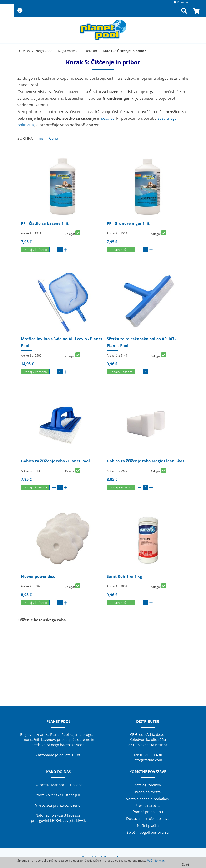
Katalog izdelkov (148, 785)
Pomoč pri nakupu (148, 812)
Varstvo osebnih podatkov (148, 799)
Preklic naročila (148, 805)
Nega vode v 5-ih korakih (78, 51)
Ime (41, 138)
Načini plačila (148, 825)
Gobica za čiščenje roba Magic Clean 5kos (146, 461)
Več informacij (157, 861)
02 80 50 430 (151, 755)
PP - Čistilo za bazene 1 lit (45, 223)
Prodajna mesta (148, 792)
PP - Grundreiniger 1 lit (128, 223)
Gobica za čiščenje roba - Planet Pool (55, 461)
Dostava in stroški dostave (148, 818)
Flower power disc (38, 576)
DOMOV (24, 51)
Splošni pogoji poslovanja (148, 832)
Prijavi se (183, 2)
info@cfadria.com (148, 760)
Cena (55, 138)
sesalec (108, 118)
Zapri (185, 865)
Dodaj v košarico (35, 250)
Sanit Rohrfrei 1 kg (124, 576)
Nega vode (44, 51)
